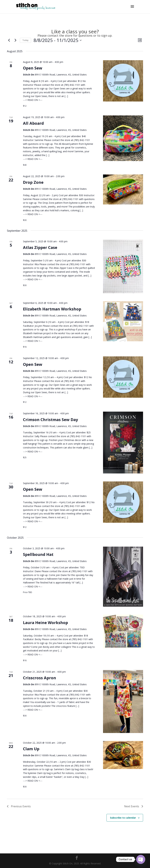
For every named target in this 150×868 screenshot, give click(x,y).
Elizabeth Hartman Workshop (52, 309)
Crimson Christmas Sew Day (51, 419)
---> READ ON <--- (33, 100)
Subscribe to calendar (123, 818)
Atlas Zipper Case (40, 247)
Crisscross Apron (40, 678)
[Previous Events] (9, 40)
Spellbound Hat (38, 554)
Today (25, 40)
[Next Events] (15, 40)
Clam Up (31, 749)
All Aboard (33, 123)
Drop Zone (33, 182)
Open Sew (33, 68)
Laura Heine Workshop (45, 622)
